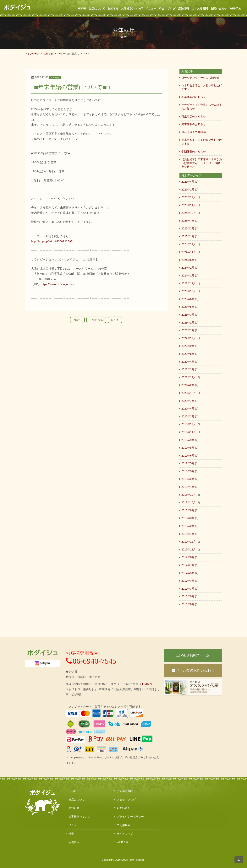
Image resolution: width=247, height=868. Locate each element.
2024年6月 (188, 260)
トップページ (32, 54)
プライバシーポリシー (130, 817)
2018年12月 (189, 495)
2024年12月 (189, 244)
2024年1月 (188, 276)
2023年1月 (188, 330)
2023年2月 (188, 323)
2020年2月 (188, 416)
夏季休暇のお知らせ (194, 124)
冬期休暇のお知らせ (194, 152)
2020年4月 (188, 409)
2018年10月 (189, 502)
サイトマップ (125, 834)
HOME (82, 8)
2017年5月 (188, 573)
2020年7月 (188, 401)
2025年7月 (188, 221)
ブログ (171, 8)
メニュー (151, 8)
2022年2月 (188, 369)
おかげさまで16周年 (194, 132)
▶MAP (146, 684)
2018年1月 (188, 534)
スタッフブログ (126, 800)
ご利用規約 (123, 825)
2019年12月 (189, 424)
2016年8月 (188, 604)
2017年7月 (188, 565)
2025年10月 (189, 213)
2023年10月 (189, 291)
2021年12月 (189, 377)
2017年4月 (188, 581)
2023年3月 (188, 315)
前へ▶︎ (115, 320)
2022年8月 (188, 354)
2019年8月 (188, 448)
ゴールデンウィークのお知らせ (200, 78)
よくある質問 (200, 8)
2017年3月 (188, 589)
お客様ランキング (132, 8)
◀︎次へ (77, 320)
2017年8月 (188, 557)
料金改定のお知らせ (194, 116)
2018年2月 (188, 526)
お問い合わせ (219, 8)
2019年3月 (188, 471)
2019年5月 (188, 463)
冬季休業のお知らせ (194, 97)
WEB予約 (235, 8)
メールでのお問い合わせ (193, 670)
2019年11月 (189, 432)
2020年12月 (189, 393)
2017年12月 (189, 542)
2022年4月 (188, 362)
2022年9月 (188, 346)
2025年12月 (189, 197)
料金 (162, 8)
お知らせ (113, 8)
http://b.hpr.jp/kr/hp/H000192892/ (52, 241)
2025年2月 (188, 228)
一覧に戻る (96, 320)
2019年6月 (188, 456)
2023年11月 (189, 283)
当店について (97, 8)
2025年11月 (189, 205)
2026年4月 (188, 182)
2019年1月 (188, 487)
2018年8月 (188, 510)
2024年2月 (188, 268)
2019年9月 (188, 440)
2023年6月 (188, 299)
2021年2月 (188, 385)
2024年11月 (189, 252)
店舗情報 (184, 8)
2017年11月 (189, 549)
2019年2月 (188, 479)
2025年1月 (188, 236)
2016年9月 (188, 596)
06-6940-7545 (91, 661)
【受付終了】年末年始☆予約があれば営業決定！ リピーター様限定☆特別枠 (202, 163)
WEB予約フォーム (193, 655)
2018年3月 (188, 518)
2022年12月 (189, 338)
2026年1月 (188, 190)
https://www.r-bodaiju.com (58, 284)
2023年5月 (188, 307)
